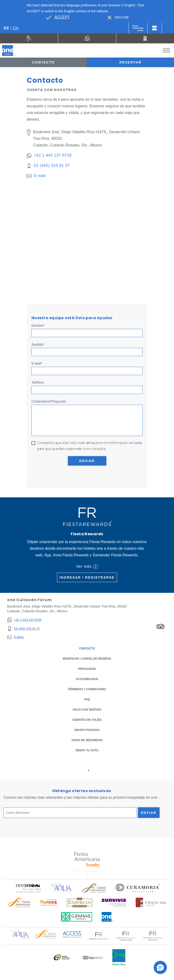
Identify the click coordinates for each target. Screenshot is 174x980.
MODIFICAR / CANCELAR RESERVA (87, 659)
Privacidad (87, 669)
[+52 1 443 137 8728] (24, 620)
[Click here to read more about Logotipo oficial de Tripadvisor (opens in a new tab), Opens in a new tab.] (93, 958)
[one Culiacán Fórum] (8, 50)
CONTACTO (87, 649)
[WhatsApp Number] (87, 38)
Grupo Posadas (87, 730)
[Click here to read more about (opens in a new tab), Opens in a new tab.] (28, 888)
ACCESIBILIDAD (87, 679)
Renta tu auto (87, 750)
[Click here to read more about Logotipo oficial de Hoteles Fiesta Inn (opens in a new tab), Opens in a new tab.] (151, 902)
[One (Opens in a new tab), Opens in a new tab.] (138, 28)
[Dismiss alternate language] (118, 17)
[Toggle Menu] (166, 51)
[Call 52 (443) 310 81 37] (145, 38)
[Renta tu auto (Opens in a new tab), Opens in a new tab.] (29, 38)
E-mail (40, 176)
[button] (160, 967)
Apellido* (38, 345)
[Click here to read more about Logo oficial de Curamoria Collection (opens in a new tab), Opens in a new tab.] (138, 888)
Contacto (44, 62)
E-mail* (37, 363)
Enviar (87, 461)
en (16, 28)
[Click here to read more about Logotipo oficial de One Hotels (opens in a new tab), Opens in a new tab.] (107, 917)
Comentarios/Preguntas (49, 401)
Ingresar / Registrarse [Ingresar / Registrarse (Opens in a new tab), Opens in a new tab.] (87, 577)
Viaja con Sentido (87, 710)
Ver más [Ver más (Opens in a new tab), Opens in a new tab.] (87, 567)
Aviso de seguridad (87, 740)
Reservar (130, 62)
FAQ (87, 699)
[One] (155, 28)
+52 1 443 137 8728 (53, 155)
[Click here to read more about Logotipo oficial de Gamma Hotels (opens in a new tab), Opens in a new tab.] (77, 917)
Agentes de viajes (87, 720)
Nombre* (38, 326)
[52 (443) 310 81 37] (24, 629)
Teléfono (38, 382)
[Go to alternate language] (58, 17)
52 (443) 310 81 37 (52, 166)
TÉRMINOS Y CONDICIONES (87, 689)
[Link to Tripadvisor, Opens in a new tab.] (160, 626)
